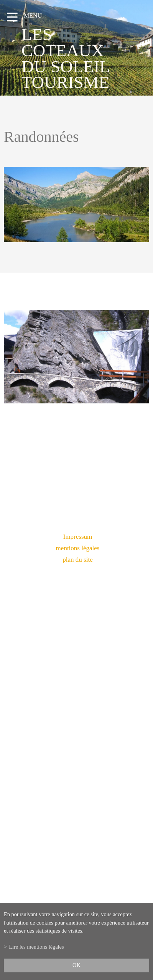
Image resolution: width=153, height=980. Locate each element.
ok (76, 965)
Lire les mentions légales (36, 947)
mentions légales (78, 548)
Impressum (78, 537)
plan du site (77, 560)
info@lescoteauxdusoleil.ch (76, 762)
